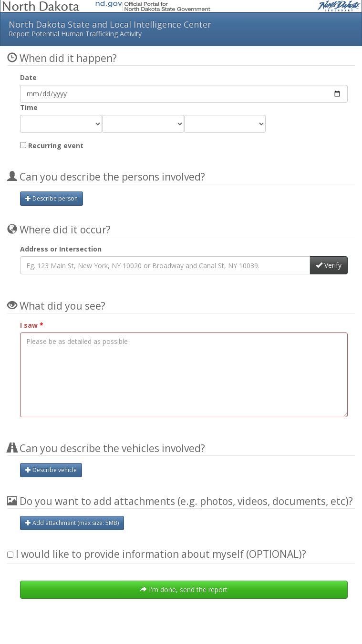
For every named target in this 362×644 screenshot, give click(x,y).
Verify (329, 265)
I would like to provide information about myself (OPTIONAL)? (157, 554)
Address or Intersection (61, 249)
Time (29, 107)
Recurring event (52, 146)
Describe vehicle (51, 470)
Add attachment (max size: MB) (72, 523)
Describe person (52, 198)
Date (28, 77)
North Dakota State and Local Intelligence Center (181, 29)
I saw (29, 325)
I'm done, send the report (184, 589)
